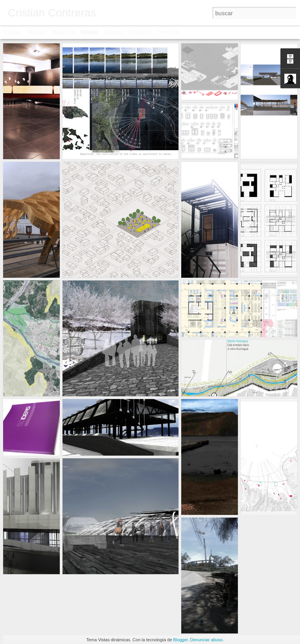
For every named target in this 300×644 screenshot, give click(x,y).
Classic (13, 32)
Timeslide (168, 32)
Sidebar (113, 32)
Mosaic (89, 32)
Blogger (180, 640)
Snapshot (140, 32)
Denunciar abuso (206, 640)
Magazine (64, 32)
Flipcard (37, 32)
